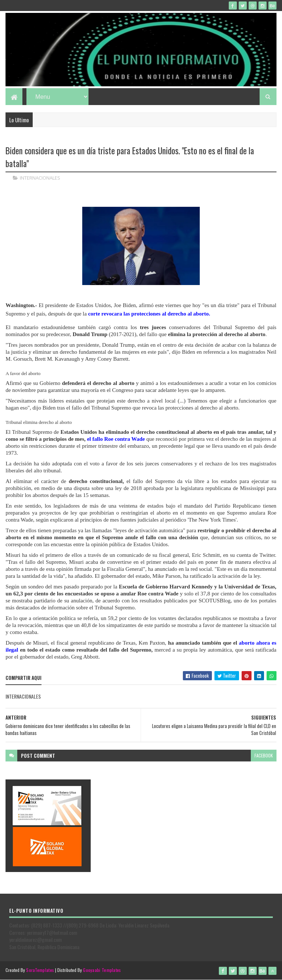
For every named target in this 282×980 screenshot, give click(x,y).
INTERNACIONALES (40, 178)
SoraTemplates (40, 970)
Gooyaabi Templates (102, 970)
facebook (264, 755)
